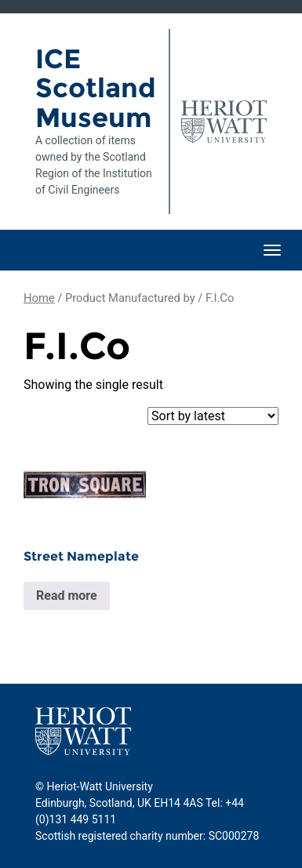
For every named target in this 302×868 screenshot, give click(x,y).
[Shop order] (213, 416)
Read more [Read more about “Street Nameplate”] (67, 596)
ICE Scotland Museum (95, 88)
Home (39, 298)
